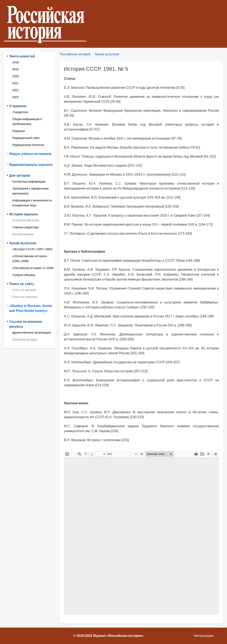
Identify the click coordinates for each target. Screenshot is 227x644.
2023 (15, 97)
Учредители (20, 112)
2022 (15, 90)
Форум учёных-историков (30, 154)
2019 (15, 69)
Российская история (75, 54)
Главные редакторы (26, 227)
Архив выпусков (107, 54)
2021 (15, 83)
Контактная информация (29, 182)
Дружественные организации (32, 333)
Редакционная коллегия (28, 145)
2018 (15, 62)
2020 (15, 76)
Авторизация (204, 636)
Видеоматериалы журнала (31, 165)
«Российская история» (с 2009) (33, 268)
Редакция (19, 131)
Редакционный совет (26, 138)
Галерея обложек (24, 275)
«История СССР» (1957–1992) (32, 249)
